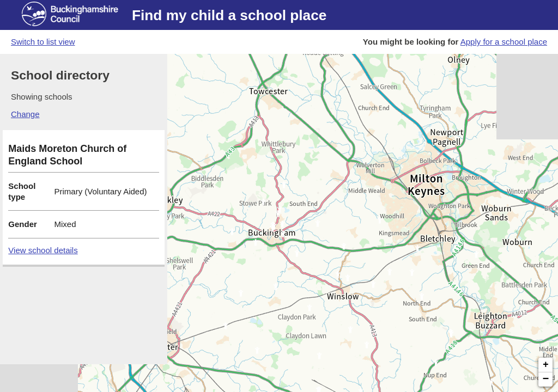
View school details (43, 250)
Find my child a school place (229, 15)
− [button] (546, 379)
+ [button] (546, 365)
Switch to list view (43, 42)
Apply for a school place (504, 42)
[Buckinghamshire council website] (77, 15)
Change (25, 114)
